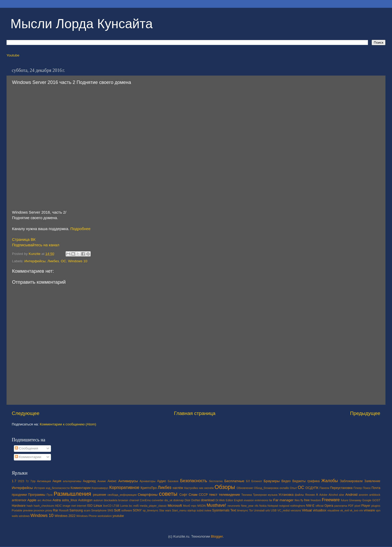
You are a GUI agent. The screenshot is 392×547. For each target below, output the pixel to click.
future (345, 500)
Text (233, 510)
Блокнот (257, 481)
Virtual (307, 510)
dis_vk (168, 500)
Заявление (372, 481)
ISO (90, 506)
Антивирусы (128, 481)
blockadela (111, 500)
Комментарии (28, 457)
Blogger (217, 536)
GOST (376, 500)
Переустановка (341, 488)
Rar (56, 510)
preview (28, 510)
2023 (21, 481)
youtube (118, 516)
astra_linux (70, 500)
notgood (284, 506)
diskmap (178, 500)
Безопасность (194, 481)
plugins (376, 506)
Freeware (331, 500)
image (67, 506)
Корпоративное (124, 487)
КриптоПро (149, 488)
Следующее (26, 413)
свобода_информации (122, 495)
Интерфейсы (35, 261)
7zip (33, 481)
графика (313, 481)
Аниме (102, 481)
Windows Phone (87, 516)
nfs (256, 506)
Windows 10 (78, 261)
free (307, 500)
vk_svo (354, 510)
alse (342, 495)
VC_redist (283, 510)
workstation (105, 516)
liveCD (107, 506)
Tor (251, 510)
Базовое (173, 481)
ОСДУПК (312, 488)
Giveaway (355, 500)
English (238, 500)
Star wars (165, 510)
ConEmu (145, 500)
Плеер (358, 488)
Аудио (162, 481)
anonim (363, 495)
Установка (286, 495)
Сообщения (27, 448)
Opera (329, 506)
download (208, 500)
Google (367, 500)
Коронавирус (100, 488)
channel (134, 500)
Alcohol (333, 495)
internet (82, 506)
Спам (193, 495)
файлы (299, 495)
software (127, 510)
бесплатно (216, 481)
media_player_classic (153, 506)
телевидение (229, 495)
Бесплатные (234, 481)
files (297, 500)
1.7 (14, 481)
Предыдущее (365, 413)
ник (201, 488)
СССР (203, 495)
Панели (324, 488)
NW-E (310, 506)
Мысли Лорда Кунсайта (82, 24)
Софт (183, 495)
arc (39, 500)
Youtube (13, 55)
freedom (316, 500)
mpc (194, 506)
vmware (369, 510)
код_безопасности (58, 488)
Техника (246, 495)
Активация (44, 481)
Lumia (124, 506)
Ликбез (53, 261)
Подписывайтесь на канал (36, 245)
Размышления (72, 494)
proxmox (39, 510)
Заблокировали (351, 481)
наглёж (178, 488)
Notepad (273, 506)
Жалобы (330, 481)
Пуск (50, 495)
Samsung (76, 510)
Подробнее (80, 229)
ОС (64, 261)
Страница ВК (24, 240)
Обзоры (225, 487)
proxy (49, 510)
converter (158, 500)
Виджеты (299, 481)
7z (27, 481)
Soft (117, 510)
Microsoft (175, 506)
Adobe (323, 495)
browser (123, 500)
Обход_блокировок (266, 488)
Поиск (367, 488)
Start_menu (179, 510)
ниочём (209, 488)
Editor (229, 500)
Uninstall (259, 510)
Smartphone (99, 510)
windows (24, 516)
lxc (131, 506)
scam (87, 510)
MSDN (201, 506)
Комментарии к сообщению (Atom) (68, 424)
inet (74, 506)
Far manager (283, 500)
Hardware (19, 506)
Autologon (85, 500)
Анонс (112, 481)
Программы (37, 495)
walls (15, 516)
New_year (247, 506)
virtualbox (320, 510)
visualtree (333, 510)
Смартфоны (148, 495)
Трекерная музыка (265, 495)
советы (168, 494)
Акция (57, 481)
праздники (19, 495)
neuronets (234, 506)
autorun (98, 500)
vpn (378, 510)
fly (302, 500)
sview (208, 510)
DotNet (196, 500)
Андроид (89, 481)
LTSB (116, 506)
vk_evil (345, 510)
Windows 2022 (65, 516)
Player (366, 506)
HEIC (58, 506)
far (271, 500)
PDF (351, 506)
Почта (376, 488)
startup (192, 510)
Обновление (245, 488)
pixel (358, 506)
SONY (137, 510)
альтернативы (72, 481)
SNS (110, 510)
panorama (341, 506)
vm (361, 510)
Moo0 (187, 506)
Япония (310, 495)
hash (30, 506)
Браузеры (272, 481)
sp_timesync (151, 510)
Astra (57, 500)
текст (213, 495)
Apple (32, 500)
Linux (98, 506)
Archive (47, 500)
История (39, 488)
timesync (243, 510)
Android (351, 495)
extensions (262, 500)
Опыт (293, 488)
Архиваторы (148, 481)
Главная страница (195, 413)
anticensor (19, 500)
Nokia (263, 506)
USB (274, 510)
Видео (286, 481)
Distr (187, 500)
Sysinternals (221, 510)
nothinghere (298, 506)
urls (267, 510)
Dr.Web (220, 500)
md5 (136, 506)
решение (100, 495)
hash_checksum (44, 506)
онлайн (284, 488)
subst (200, 510)
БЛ (248, 481)
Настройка (191, 488)
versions (296, 510)
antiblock (375, 495)
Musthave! (217, 505)
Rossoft (64, 510)
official (319, 506)
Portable (17, 510)
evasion (249, 500)
